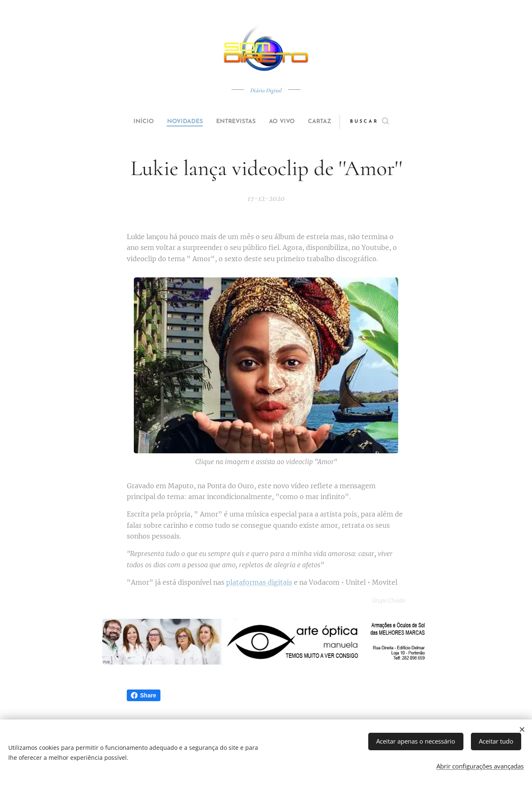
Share (144, 695)
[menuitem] (134, 122)
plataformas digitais (259, 583)
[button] (385, 122)
